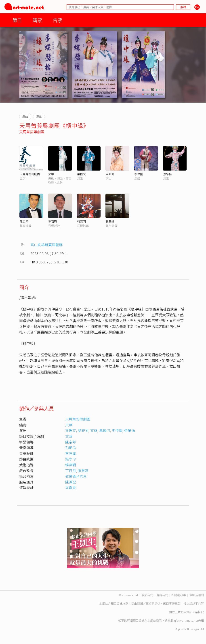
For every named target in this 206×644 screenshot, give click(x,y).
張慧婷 (110, 221)
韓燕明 (81, 221)
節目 (17, 20)
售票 (57, 20)
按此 (201, 612)
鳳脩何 (105, 430)
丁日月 (71, 471)
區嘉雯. (71, 488)
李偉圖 (139, 174)
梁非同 (110, 174)
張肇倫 (167, 174)
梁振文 (81, 174)
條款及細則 (197, 595)
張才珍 (71, 459)
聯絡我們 (162, 595)
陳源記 (71, 482)
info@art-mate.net (186, 620)
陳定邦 (24, 221)
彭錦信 (71, 448)
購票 (37, 20)
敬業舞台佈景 (76, 476)
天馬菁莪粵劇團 (32, 132)
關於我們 (147, 595)
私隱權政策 (179, 595)
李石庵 (53, 221)
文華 (51, 174)
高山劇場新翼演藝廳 (46, 245)
